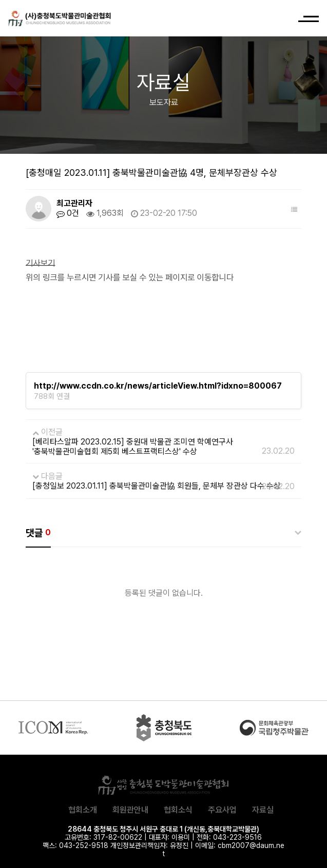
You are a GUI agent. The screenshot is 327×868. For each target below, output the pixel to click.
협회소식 (178, 810)
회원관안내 (130, 810)
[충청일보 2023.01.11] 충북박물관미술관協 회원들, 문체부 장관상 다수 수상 (157, 486)
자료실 (263, 810)
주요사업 (222, 810)
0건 (68, 213)
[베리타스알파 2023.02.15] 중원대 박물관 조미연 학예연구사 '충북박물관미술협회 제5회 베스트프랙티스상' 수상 (133, 447)
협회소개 (83, 810)
